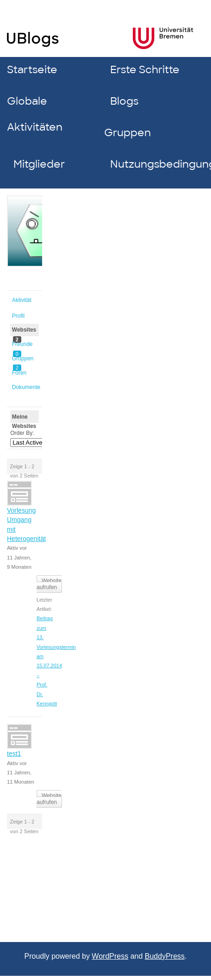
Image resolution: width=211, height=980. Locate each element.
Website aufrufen (49, 584)
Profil (18, 316)
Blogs (124, 101)
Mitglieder (39, 164)
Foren (19, 373)
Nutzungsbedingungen (155, 164)
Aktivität (22, 300)
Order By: (22, 433)
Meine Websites (24, 418)
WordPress (110, 956)
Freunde (22, 346)
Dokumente (25, 387)
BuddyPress (165, 956)
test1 (14, 754)
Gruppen (127, 133)
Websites (24, 331)
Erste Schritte (145, 70)
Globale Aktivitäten (35, 114)
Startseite (32, 70)
